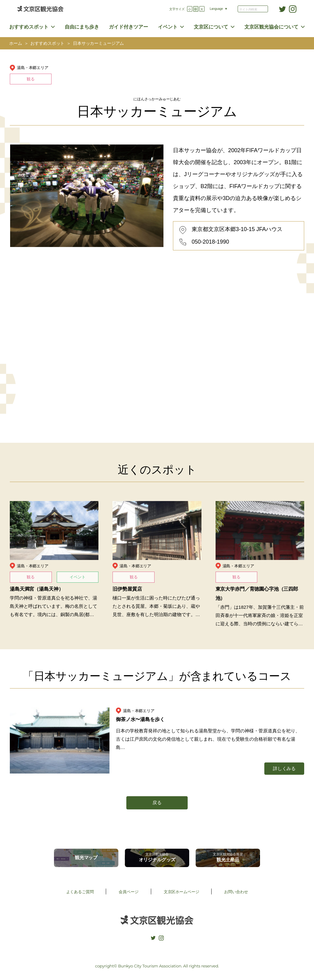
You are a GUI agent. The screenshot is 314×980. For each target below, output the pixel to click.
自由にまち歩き (82, 27)
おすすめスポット (29, 27)
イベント (168, 27)
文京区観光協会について (271, 27)
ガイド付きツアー (128, 27)
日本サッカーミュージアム (98, 43)
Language (216, 9)
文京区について (211, 27)
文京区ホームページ (182, 892)
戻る (157, 803)
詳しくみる (284, 768)
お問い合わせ (236, 892)
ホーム (16, 43)
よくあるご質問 (80, 892)
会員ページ (128, 892)
